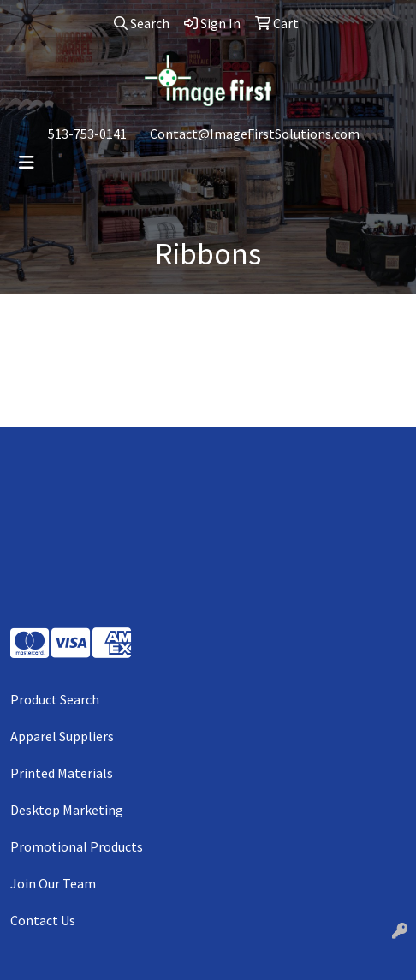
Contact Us (43, 920)
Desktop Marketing (67, 810)
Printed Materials (62, 773)
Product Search (55, 699)
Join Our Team (53, 883)
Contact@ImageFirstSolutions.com (255, 134)
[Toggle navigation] (27, 163)
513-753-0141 (87, 134)
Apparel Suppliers (62, 736)
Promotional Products (77, 846)
